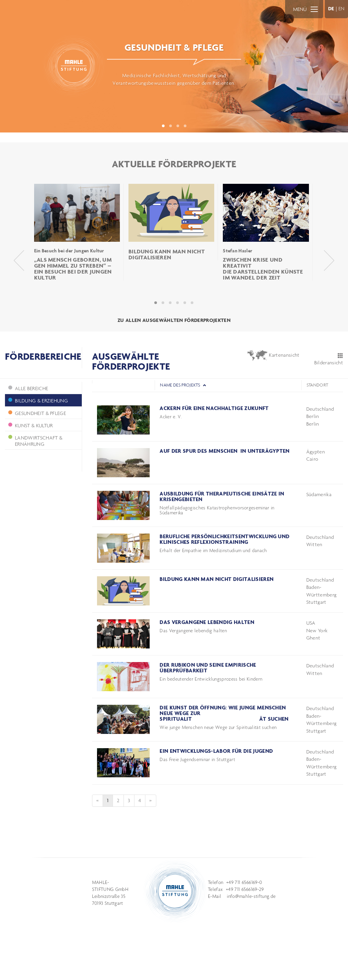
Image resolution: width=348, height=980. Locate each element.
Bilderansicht (329, 359)
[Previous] (98, 801)
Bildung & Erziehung (38, 401)
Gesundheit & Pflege (37, 413)
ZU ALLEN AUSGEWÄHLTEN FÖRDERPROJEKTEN (174, 320)
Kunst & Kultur (30, 425)
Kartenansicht (273, 356)
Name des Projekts (183, 385)
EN (342, 8)
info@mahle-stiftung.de (251, 896)
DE (331, 8)
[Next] (150, 801)
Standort (318, 385)
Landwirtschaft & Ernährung (35, 441)
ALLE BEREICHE (28, 388)
